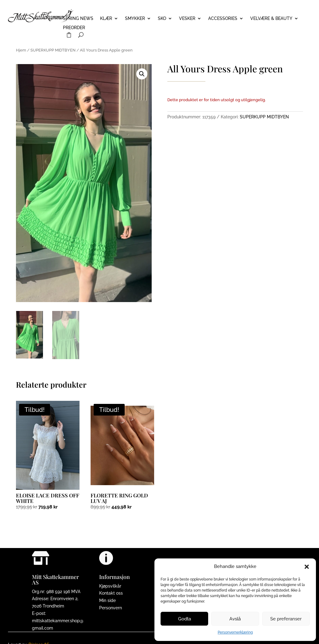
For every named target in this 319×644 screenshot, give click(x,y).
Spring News (78, 19)
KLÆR (106, 19)
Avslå (235, 619)
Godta (185, 619)
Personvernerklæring (235, 632)
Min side (107, 600)
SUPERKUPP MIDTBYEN (53, 50)
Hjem (21, 50)
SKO (162, 19)
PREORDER (74, 28)
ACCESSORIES (223, 19)
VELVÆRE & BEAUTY (271, 19)
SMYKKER (135, 19)
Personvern (111, 608)
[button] (307, 567)
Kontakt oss (111, 593)
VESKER (187, 19)
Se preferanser (286, 619)
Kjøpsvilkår (110, 586)
